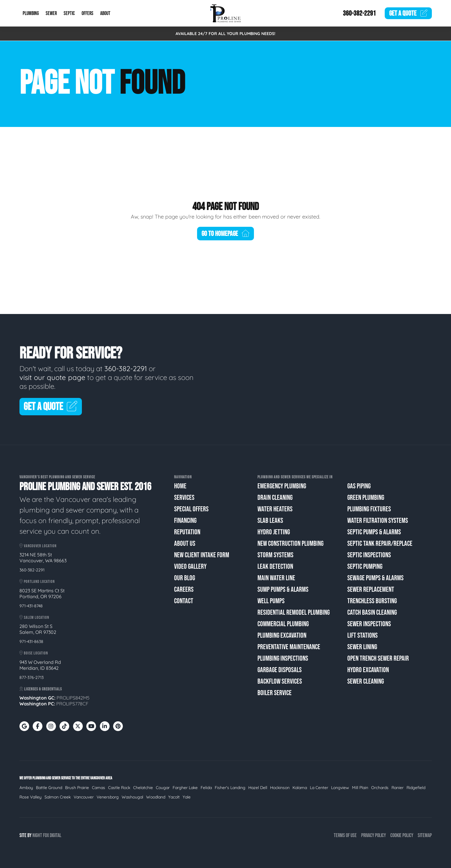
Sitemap (425, 835)
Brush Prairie (77, 788)
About (105, 13)
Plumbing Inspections (283, 658)
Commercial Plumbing (283, 624)
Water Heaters (275, 509)
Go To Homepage (226, 234)
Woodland (156, 797)
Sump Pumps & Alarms (283, 590)
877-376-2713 (32, 677)
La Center (319, 788)
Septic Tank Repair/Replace (380, 544)
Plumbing (31, 13)
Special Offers (191, 509)
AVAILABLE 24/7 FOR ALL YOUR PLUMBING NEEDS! (225, 34)
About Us (185, 544)
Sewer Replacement (371, 590)
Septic (69, 13)
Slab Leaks (270, 521)
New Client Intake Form (202, 555)
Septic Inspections (369, 555)
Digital (56, 835)
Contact (184, 601)
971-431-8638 (31, 642)
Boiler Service (275, 693)
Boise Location (34, 653)
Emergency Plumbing (282, 486)
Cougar (163, 788)
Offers (87, 13)
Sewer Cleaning (366, 681)
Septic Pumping (365, 567)
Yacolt (174, 797)
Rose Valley (30, 797)
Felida (206, 788)
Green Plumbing (366, 498)
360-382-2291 (359, 13)
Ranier (398, 788)
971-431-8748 (31, 606)
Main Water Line (276, 578)
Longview (340, 788)
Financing (185, 521)
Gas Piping (359, 486)
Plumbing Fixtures (369, 509)
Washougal (132, 797)
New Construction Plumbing (290, 544)
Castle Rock (119, 788)
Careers (184, 590)
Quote (408, 13)
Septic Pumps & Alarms (374, 532)
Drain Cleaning (275, 498)
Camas (99, 788)
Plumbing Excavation (282, 635)
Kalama (300, 788)
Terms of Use (345, 835)
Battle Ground (49, 788)
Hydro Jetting (274, 532)
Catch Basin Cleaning (372, 612)
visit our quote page (53, 377)
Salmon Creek (58, 797)
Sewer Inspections (369, 624)
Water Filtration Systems (378, 521)
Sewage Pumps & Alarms (375, 578)
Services (184, 498)
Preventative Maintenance (289, 647)
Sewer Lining (362, 647)
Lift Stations (362, 635)
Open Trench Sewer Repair (378, 658)
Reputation (187, 532)
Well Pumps (271, 601)
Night (37, 835)
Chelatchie (143, 788)
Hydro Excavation (368, 670)
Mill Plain (360, 788)
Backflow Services (280, 681)
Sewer (51, 13)
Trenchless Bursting (372, 601)
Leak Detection (275, 567)
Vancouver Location (38, 546)
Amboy (26, 788)
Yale (187, 797)
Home (180, 486)
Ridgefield (416, 788)
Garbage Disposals (280, 670)
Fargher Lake (185, 788)
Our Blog (185, 578)
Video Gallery (190, 567)
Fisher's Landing (230, 788)
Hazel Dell (258, 788)
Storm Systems (275, 555)
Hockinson (280, 788)
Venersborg (108, 797)
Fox (46, 835)
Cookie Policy (402, 835)
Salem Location (34, 617)
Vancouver (84, 797)
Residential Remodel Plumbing (294, 612)
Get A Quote (51, 407)
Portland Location (37, 582)
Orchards (380, 788)
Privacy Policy (374, 835)
